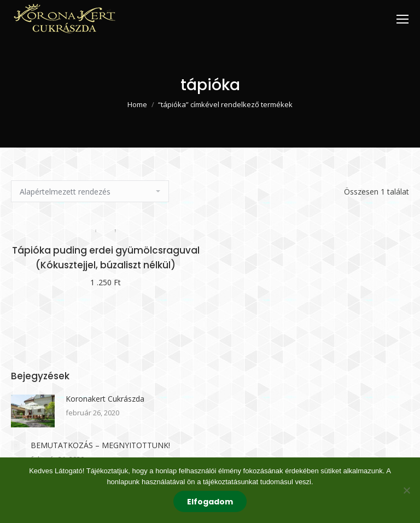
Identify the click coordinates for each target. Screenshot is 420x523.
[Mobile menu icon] (402, 19)
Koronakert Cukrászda (105, 399)
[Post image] (33, 411)
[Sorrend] (90, 191)
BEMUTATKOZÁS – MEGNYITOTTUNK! (100, 445)
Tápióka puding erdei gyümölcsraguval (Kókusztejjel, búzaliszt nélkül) (106, 258)
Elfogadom (210, 502)
